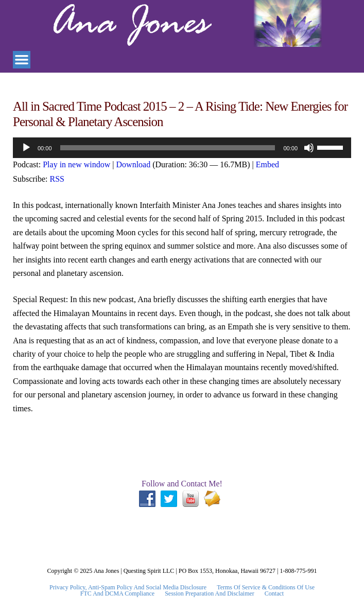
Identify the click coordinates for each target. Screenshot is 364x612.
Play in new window (76, 164)
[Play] (26, 148)
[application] (182, 148)
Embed (267, 164)
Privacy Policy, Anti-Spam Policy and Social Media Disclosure (128, 587)
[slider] (168, 148)
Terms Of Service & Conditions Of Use (266, 587)
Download (134, 164)
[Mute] (309, 148)
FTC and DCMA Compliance (117, 593)
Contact (274, 593)
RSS (57, 179)
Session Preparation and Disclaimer (210, 593)
